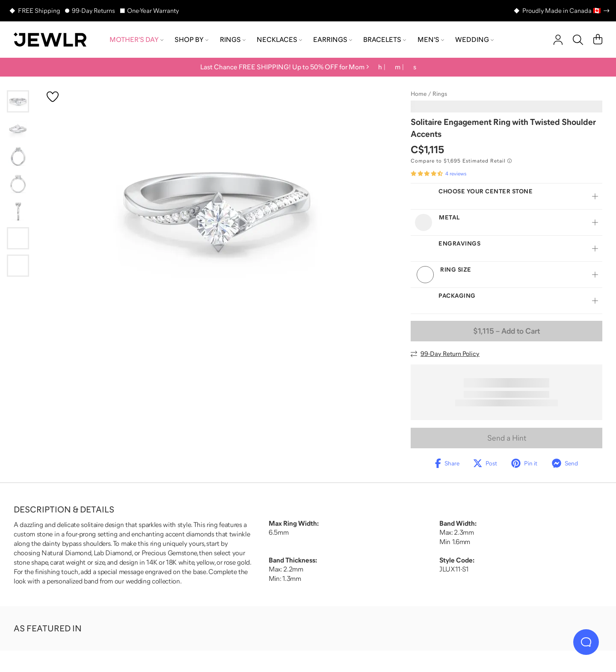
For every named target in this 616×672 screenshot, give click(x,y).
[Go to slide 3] (18, 156)
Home (419, 94)
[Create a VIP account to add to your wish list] (53, 97)
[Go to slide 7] (18, 266)
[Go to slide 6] (18, 238)
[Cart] (598, 40)
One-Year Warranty (153, 10)
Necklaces (279, 39)
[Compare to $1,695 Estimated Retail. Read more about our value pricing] (461, 161)
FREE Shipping (39, 10)
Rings (233, 39)
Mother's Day (136, 39)
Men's (431, 39)
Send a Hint (507, 438)
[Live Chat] (586, 642)
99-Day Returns (93, 10)
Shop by (191, 39)
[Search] (578, 40)
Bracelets (385, 39)
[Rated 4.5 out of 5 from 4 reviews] (438, 174)
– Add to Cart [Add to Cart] (506, 331)
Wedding (474, 39)
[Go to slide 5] (18, 211)
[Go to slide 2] (18, 129)
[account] (558, 40)
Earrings (333, 39)
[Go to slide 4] (18, 184)
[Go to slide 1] (18, 101)
